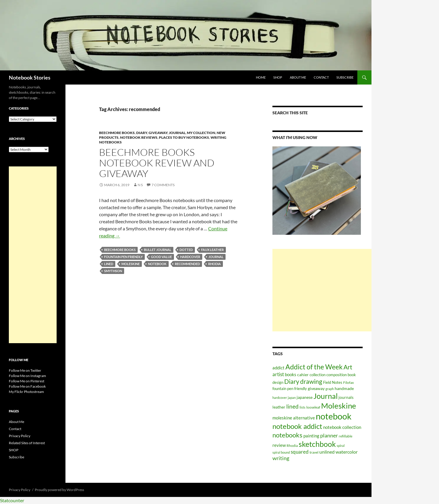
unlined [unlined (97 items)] (327, 452)
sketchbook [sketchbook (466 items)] (317, 444)
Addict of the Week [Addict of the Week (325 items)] (314, 367)
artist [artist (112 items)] (278, 374)
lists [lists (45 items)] (302, 407)
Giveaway (158, 133)
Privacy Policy (20, 436)
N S (140, 185)
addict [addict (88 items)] (278, 368)
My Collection (201, 133)
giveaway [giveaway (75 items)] (316, 388)
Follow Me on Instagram (27, 376)
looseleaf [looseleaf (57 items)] (313, 407)
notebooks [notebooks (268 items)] (287, 435)
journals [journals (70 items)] (346, 397)
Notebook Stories (30, 77)
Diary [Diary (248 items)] (292, 381)
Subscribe (345, 77)
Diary (142, 133)
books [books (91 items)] (291, 374)
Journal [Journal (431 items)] (325, 396)
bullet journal (158, 250)
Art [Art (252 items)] (348, 367)
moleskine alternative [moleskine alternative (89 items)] (294, 418)
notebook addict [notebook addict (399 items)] (297, 426)
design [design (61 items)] (278, 382)
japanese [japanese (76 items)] (305, 397)
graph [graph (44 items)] (330, 389)
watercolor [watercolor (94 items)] (347, 452)
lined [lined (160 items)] (292, 406)
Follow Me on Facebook (27, 386)
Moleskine (131, 264)
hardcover (190, 257)
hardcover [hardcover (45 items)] (280, 398)
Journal (177, 133)
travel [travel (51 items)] (314, 452)
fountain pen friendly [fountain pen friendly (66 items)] (290, 389)
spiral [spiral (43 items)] (341, 446)
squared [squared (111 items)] (300, 452)
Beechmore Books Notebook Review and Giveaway (157, 163)
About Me (298, 77)
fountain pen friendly (123, 257)
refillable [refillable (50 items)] (346, 436)
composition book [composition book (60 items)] (341, 375)
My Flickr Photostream (26, 392)
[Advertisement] (322, 290)
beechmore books (120, 250)
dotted (186, 250)
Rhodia (214, 264)
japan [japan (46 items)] (292, 398)
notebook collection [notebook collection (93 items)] (342, 427)
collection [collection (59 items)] (318, 375)
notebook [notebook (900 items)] (334, 416)
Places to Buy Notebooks (184, 137)
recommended (187, 264)
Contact (321, 77)
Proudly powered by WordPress (59, 490)
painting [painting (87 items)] (311, 436)
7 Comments (163, 185)
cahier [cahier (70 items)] (303, 375)
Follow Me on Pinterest (27, 381)
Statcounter (12, 500)
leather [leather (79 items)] (279, 407)
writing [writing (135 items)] (281, 458)
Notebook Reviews (139, 137)
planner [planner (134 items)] (329, 436)
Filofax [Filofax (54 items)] (348, 382)
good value (161, 257)
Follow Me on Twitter (25, 370)
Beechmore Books (117, 133)
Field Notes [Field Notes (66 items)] (333, 382)
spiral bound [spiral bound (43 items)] (281, 452)
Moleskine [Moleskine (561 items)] (339, 406)
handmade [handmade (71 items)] (344, 388)
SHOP (278, 77)
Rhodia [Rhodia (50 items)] (292, 445)
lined (109, 264)
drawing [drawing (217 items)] (311, 381)
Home (261, 77)
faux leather (212, 250)
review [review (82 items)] (279, 445)
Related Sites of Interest (27, 443)
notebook (157, 264)
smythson (113, 271)
